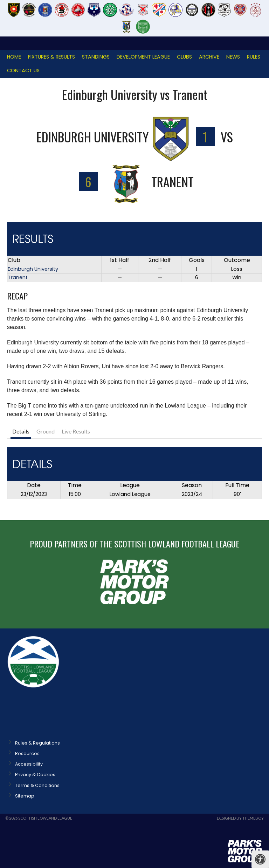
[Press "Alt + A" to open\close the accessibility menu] (260, 859)
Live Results (76, 431)
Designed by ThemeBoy (240, 818)
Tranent (18, 277)
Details (21, 431)
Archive (209, 57)
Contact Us (23, 70)
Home (14, 57)
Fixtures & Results (51, 57)
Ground (46, 431)
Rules (254, 57)
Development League (143, 57)
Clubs (184, 57)
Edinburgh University (33, 269)
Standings (96, 57)
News (233, 57)
